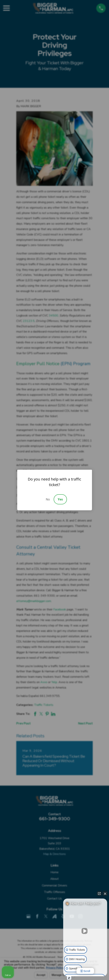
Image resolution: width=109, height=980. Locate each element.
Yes (60, 499)
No (48, 499)
